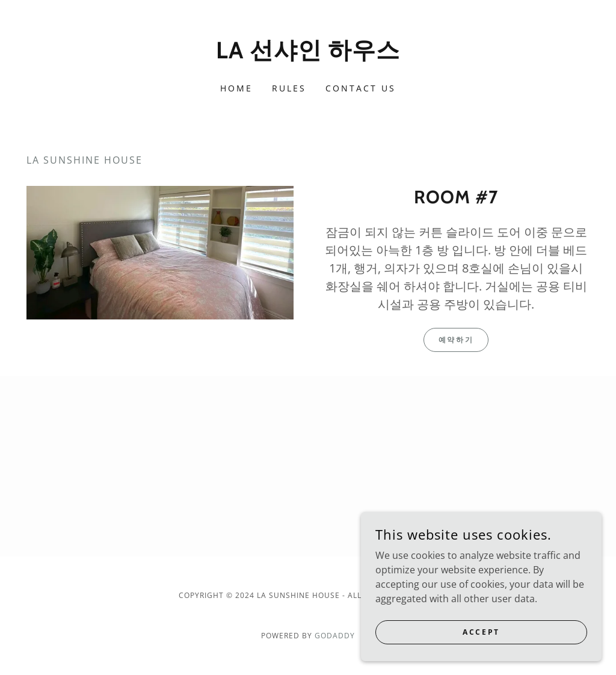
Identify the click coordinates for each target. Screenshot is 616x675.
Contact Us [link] (361, 88)
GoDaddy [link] (335, 636)
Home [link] (236, 88)
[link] (308, 55)
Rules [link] (289, 88)
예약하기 (456, 340)
